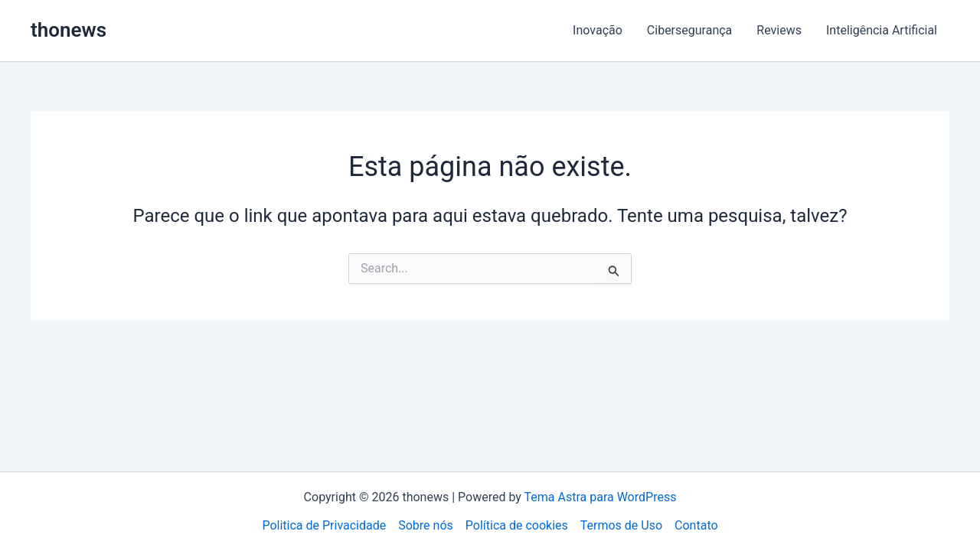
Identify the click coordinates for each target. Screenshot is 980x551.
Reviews (779, 30)
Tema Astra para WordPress (601, 497)
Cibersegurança (689, 30)
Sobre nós (426, 525)
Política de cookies (517, 525)
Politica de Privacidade (324, 525)
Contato (696, 525)
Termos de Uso (621, 525)
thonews (69, 30)
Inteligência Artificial (882, 30)
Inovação (598, 30)
